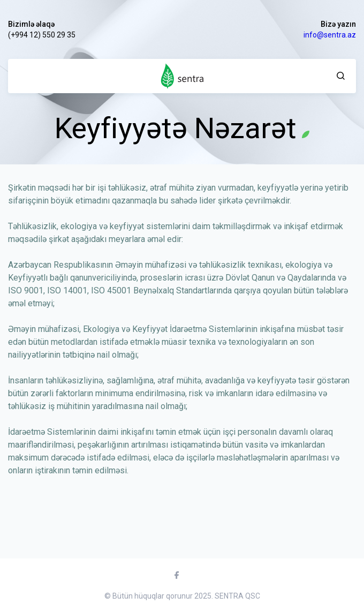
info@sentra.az (330, 35)
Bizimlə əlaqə (31, 24)
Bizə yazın (338, 24)
